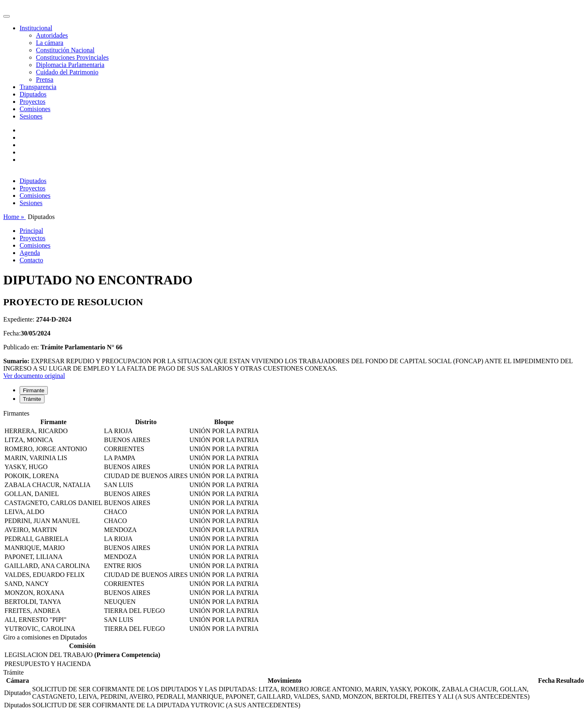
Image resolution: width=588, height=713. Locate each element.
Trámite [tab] (32, 399)
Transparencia (38, 87)
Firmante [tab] (34, 390)
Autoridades (52, 35)
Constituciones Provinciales (72, 57)
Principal (31, 231)
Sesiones (31, 116)
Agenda (30, 253)
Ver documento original (34, 376)
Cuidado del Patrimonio (67, 72)
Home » (14, 217)
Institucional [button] (36, 28)
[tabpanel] (294, 522)
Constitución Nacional (65, 50)
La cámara (50, 43)
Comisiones (35, 109)
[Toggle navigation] (7, 16)
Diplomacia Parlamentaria (70, 65)
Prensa (45, 79)
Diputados (33, 94)
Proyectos (32, 102)
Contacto (31, 260)
